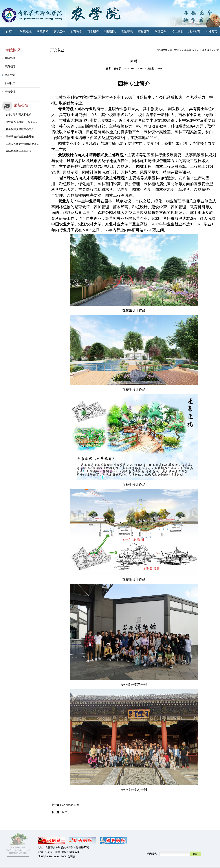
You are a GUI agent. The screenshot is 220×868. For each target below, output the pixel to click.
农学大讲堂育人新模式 (19, 115)
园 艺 (65, 812)
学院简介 (10, 58)
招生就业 (177, 32)
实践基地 (127, 32)
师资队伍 (10, 83)
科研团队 (110, 32)
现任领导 (10, 66)
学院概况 (26, 32)
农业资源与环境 (71, 805)
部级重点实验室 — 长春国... (22, 122)
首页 (9, 32)
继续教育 (194, 32)
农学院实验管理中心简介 (20, 129)
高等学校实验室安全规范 (20, 136)
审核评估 (144, 32)
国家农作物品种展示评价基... (22, 144)
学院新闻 (43, 32)
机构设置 (10, 75)
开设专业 (10, 92)
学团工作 (161, 32)
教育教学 (76, 32)
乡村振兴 (211, 32)
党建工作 (59, 32)
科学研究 (93, 32)
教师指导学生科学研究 (19, 151)
